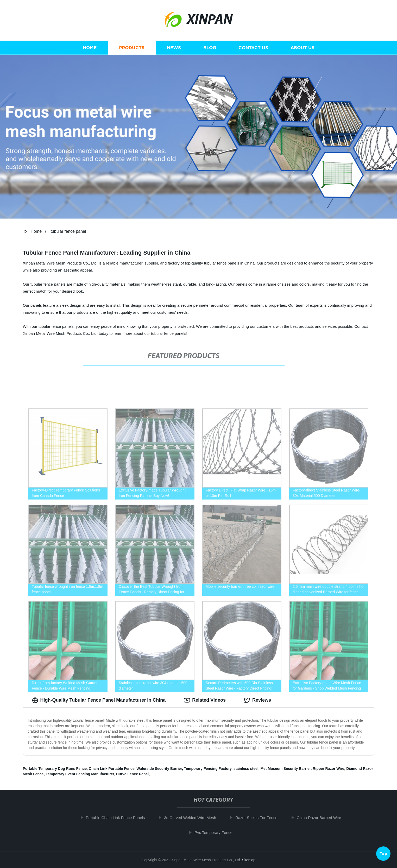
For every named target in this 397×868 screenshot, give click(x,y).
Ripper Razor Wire (328, 769)
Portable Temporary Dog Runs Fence (55, 769)
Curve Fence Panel (132, 774)
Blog (210, 48)
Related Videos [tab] (205, 700)
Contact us (253, 48)
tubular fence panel (68, 231)
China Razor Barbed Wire (322, 818)
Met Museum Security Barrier (285, 769)
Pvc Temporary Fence (217, 832)
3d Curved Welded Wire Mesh (194, 818)
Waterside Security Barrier (159, 769)
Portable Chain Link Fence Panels (119, 818)
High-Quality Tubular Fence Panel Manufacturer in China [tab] (99, 700)
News (174, 48)
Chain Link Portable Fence (112, 769)
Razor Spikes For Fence (260, 818)
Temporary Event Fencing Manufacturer (80, 774)
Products (132, 48)
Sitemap (249, 860)
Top (383, 854)
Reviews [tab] (257, 700)
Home (90, 48)
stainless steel (246, 769)
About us (303, 48)
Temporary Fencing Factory (208, 769)
